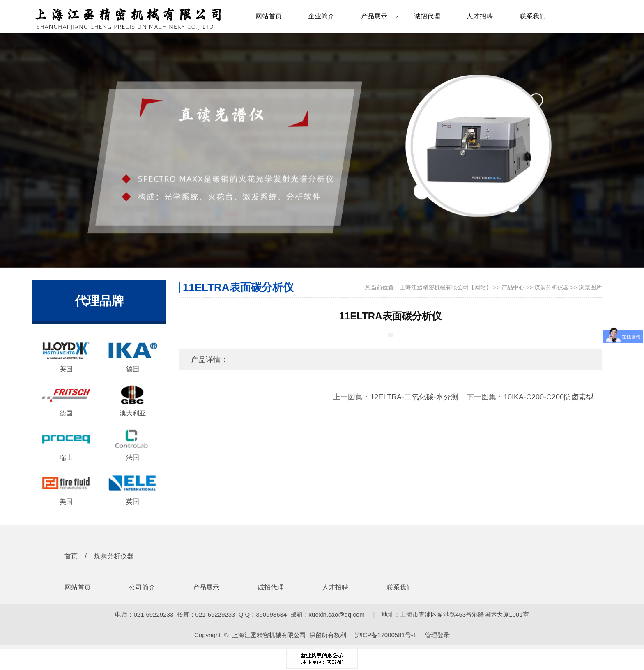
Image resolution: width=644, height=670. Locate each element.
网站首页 (269, 16)
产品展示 (374, 16)
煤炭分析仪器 (552, 287)
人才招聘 (480, 16)
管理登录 (437, 635)
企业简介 (321, 16)
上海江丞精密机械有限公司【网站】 (446, 287)
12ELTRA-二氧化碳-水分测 (414, 397)
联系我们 (533, 16)
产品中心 (513, 287)
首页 (71, 556)
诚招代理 (427, 16)
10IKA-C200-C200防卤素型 (549, 397)
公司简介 (142, 587)
